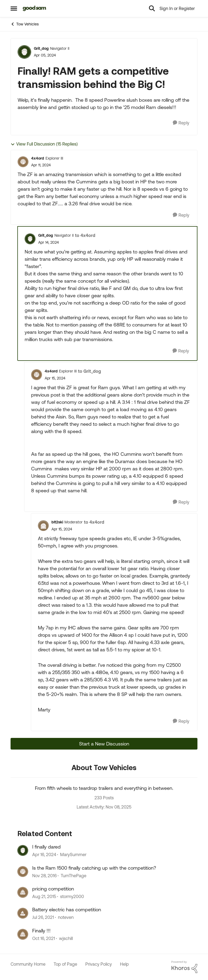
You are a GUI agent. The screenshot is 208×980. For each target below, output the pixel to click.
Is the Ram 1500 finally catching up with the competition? (94, 868)
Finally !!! (41, 931)
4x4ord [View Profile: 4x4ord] (38, 158)
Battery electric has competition (67, 910)
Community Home (28, 964)
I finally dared (46, 847)
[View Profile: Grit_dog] (24, 52)
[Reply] (181, 123)
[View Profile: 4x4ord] (23, 162)
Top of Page (65, 964)
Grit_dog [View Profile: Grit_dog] (41, 48)
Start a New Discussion (104, 744)
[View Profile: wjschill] (23, 934)
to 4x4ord (85, 235)
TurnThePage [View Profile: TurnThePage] (74, 876)
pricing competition (53, 889)
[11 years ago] (44, 896)
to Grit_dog (90, 371)
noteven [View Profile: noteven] (66, 918)
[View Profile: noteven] (23, 913)
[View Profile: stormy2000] (23, 892)
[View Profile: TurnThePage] (23, 872)
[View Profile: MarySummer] (23, 850)
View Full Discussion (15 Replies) (44, 144)
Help (124, 964)
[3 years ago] (44, 855)
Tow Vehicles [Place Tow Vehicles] (25, 24)
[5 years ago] (43, 918)
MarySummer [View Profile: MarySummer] (73, 855)
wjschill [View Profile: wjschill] (66, 938)
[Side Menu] (14, 8)
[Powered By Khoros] (184, 967)
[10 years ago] (44, 876)
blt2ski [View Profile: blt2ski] (57, 522)
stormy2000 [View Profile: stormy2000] (72, 896)
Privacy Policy (99, 964)
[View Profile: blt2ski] (43, 526)
